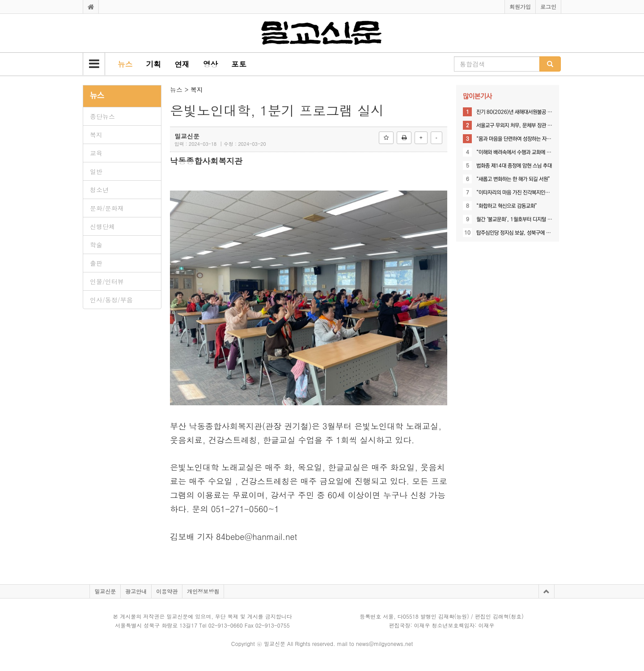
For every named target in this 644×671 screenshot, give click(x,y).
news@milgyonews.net (384, 643)
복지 (96, 135)
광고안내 (136, 591)
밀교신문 (105, 591)
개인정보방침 (203, 591)
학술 (96, 245)
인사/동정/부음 (111, 300)
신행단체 (102, 226)
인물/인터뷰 (107, 281)
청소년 (99, 190)
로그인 (548, 6)
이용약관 (167, 591)
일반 (96, 171)
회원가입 (520, 6)
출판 (96, 263)
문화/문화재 (107, 208)
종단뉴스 (102, 116)
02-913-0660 (226, 625)
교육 (96, 153)
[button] (94, 64)
